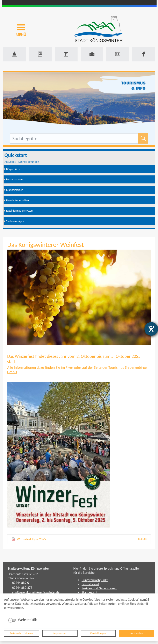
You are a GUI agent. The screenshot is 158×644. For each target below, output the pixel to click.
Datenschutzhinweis (22, 633)
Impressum (60, 633)
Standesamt (90, 592)
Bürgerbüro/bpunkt (95, 580)
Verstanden (136, 633)
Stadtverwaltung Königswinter (28, 569)
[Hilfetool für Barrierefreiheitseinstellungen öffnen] (151, 329)
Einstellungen (98, 633)
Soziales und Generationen (99, 588)
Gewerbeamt (90, 584)
